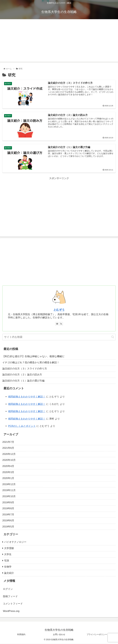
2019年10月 (9, 497)
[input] (59, 337)
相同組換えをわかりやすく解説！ (27, 397)
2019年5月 (8, 527)
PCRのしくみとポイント (22, 426)
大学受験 (9, 548)
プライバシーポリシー (97, 635)
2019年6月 (8, 521)
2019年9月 (8, 503)
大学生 (8, 555)
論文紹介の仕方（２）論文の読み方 (22, 375)
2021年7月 (8, 442)
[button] (113, 337)
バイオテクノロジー (15, 542)
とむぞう (59, 310)
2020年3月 (8, 472)
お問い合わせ (59, 635)
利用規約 (21, 635)
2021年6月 (8, 448)
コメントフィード (13, 604)
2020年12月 (9, 454)
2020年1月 (8, 478)
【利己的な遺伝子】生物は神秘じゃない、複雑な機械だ (33, 357)
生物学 (8, 567)
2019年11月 (9, 491)
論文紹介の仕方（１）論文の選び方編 (23, 381)
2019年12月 (9, 485)
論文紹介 (9, 573)
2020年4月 (8, 466)
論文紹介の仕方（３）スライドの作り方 (25, 369)
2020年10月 (9, 460)
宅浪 (7, 561)
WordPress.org (11, 611)
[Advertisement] (59, 41)
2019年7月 (8, 515)
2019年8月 (8, 509)
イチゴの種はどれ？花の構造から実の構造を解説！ (31, 363)
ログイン (8, 589)
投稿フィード (10, 597)
